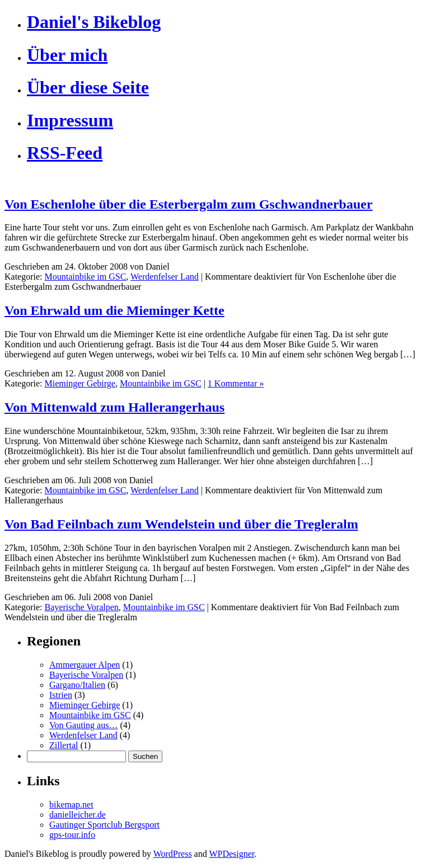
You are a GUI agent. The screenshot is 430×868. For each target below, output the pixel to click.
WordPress (173, 854)
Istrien (61, 695)
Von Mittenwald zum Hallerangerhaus (114, 407)
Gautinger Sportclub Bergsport (104, 825)
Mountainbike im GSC (86, 277)
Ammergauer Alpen (85, 665)
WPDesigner (232, 854)
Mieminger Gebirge (80, 383)
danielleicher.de (78, 815)
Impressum (70, 120)
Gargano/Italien (77, 685)
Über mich (67, 55)
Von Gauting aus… (83, 725)
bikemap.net (71, 805)
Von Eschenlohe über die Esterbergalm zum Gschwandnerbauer (188, 204)
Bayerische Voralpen (82, 607)
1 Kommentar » (236, 383)
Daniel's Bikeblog (94, 22)
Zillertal (64, 745)
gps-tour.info (72, 835)
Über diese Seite (88, 87)
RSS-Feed (65, 153)
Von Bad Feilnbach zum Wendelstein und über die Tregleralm (181, 524)
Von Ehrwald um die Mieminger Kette (114, 310)
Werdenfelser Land (165, 277)
